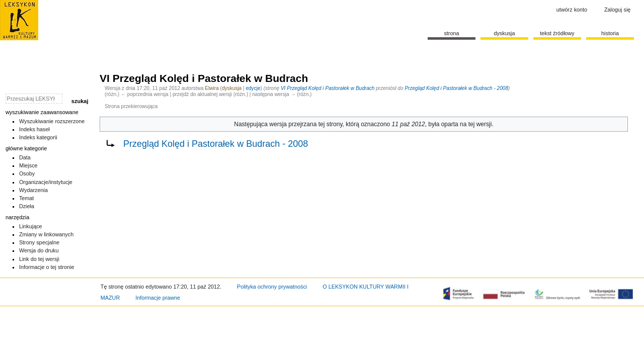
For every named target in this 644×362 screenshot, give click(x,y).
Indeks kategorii (38, 137)
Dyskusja (504, 33)
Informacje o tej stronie (47, 267)
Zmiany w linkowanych (46, 234)
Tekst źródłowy (557, 33)
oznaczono (375, 124)
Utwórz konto (572, 10)
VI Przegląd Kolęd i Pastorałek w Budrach (328, 88)
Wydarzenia (33, 190)
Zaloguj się (617, 10)
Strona (451, 33)
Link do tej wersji (39, 259)
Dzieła (27, 206)
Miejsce (28, 165)
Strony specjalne (39, 242)
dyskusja (232, 88)
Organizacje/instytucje (46, 182)
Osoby (27, 173)
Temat (27, 198)
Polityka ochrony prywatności (272, 287)
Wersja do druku (39, 250)
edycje (253, 88)
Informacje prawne (158, 298)
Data (25, 157)
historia (610, 33)
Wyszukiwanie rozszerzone (52, 121)
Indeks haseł (34, 129)
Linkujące (31, 226)
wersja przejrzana (293, 124)
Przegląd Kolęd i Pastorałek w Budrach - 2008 (456, 88)
